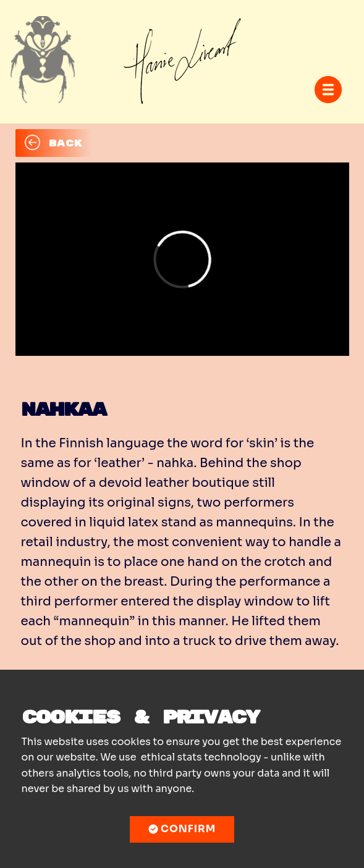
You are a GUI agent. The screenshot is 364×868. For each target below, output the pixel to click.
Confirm (182, 829)
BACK (53, 143)
